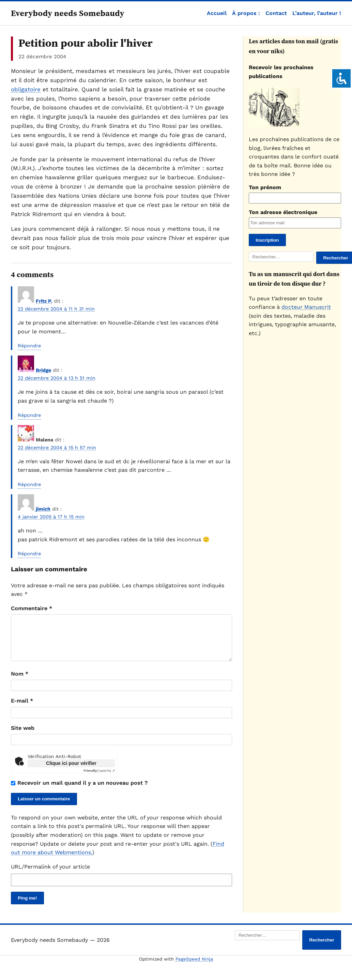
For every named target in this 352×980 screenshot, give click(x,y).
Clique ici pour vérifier (71, 771)
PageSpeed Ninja (194, 967)
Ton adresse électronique (283, 212)
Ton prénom (265, 187)
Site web (23, 736)
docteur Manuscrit (306, 307)
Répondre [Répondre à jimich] (29, 554)
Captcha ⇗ (99, 779)
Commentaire (32, 608)
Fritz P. (44, 301)
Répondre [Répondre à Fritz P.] (29, 346)
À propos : (246, 13)
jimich (43, 509)
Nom (20, 682)
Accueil (217, 13)
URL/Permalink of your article (50, 875)
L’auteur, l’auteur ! (317, 13)
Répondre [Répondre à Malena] (29, 484)
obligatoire (26, 89)
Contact (276, 13)
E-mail (22, 709)
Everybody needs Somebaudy (68, 13)
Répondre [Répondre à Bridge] (29, 415)
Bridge (43, 370)
